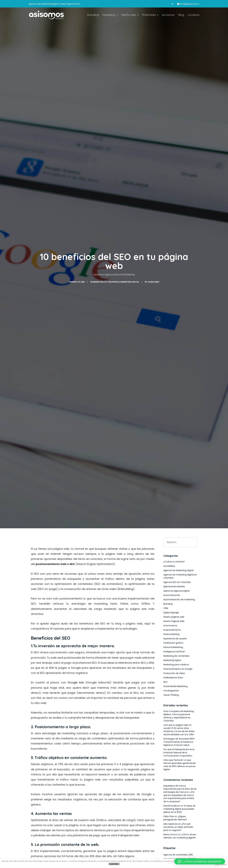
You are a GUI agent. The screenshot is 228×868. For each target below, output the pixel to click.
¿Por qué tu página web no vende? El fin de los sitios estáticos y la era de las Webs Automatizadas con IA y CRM (179, 730)
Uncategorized (171, 691)
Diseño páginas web (174, 617)
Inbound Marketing (173, 647)
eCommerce (170, 626)
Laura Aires (153, 282)
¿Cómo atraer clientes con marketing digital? (180, 836)
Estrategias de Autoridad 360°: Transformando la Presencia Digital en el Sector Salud (179, 742)
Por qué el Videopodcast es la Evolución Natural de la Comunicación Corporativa (179, 753)
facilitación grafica (173, 643)
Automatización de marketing (179, 600)
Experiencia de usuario (175, 639)
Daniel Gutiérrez (172, 806)
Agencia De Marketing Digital (178, 570)
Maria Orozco (170, 834)
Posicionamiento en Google (178, 669)
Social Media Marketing (175, 686)
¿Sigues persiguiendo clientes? (175, 818)
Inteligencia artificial (174, 652)
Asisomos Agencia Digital (176, 591)
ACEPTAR (114, 864)
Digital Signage (171, 613)
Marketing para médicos (176, 665)
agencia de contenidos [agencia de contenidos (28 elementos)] (178, 855)
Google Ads (76, 682)
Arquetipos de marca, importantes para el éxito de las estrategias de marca (180, 789)
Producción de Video (174, 673)
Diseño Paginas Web (174, 621)
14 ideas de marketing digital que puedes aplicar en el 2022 (179, 809)
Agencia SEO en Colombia (177, 582)
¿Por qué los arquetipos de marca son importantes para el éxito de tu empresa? (179, 797)
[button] (200, 861)
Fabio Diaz (169, 816)
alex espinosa (170, 824)
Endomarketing (171, 634)
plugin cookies (221, 865)
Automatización (172, 595)
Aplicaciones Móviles (174, 586)
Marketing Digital (130, 282)
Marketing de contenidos (106, 282)
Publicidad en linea (173, 678)
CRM (166, 608)
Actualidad (169, 566)
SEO (165, 682)
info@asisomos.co (190, 4)
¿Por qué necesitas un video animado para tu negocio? (178, 827)
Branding (168, 604)
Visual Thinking (171, 695)
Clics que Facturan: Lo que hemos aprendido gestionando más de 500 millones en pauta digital (180, 765)
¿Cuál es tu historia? (174, 562)
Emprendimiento (172, 630)
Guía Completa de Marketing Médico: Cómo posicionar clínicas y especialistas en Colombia (179, 716)
